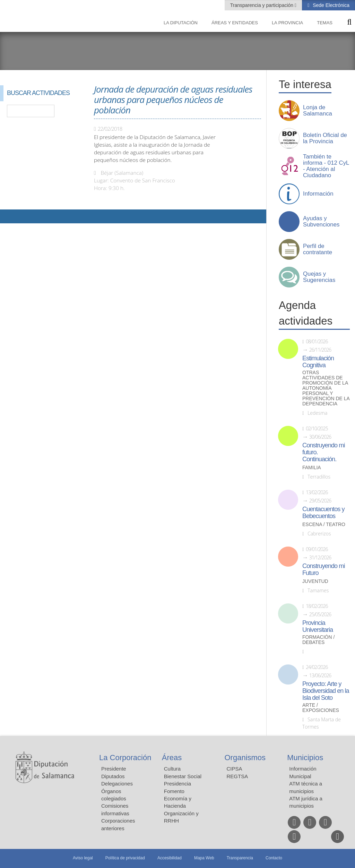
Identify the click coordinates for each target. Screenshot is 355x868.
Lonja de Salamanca (318, 111)
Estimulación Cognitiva (318, 362)
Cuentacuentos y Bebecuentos (323, 513)
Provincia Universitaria (318, 626)
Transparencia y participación (262, 5)
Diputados (113, 776)
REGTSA (237, 776)
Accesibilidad (170, 858)
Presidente (114, 769)
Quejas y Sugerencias (319, 277)
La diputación (181, 23)
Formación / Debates (318, 640)
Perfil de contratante (318, 249)
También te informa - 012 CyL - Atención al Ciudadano (326, 166)
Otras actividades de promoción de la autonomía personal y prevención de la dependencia (326, 388)
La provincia (287, 23)
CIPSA (235, 769)
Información (318, 194)
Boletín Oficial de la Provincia (325, 138)
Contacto (274, 858)
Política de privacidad (125, 858)
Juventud (315, 581)
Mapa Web (204, 858)
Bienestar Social (183, 776)
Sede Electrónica (330, 5)
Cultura (172, 769)
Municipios (305, 758)
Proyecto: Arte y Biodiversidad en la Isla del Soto (326, 691)
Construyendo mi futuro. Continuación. (323, 452)
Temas (325, 23)
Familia (312, 468)
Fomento (174, 791)
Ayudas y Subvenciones (321, 222)
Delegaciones (117, 784)
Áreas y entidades (235, 23)
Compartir (9, 216)
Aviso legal (83, 858)
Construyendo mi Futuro (323, 569)
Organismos (245, 758)
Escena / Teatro (324, 525)
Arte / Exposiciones (321, 708)
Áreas (172, 758)
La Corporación (125, 758)
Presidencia (177, 784)
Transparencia (240, 858)
